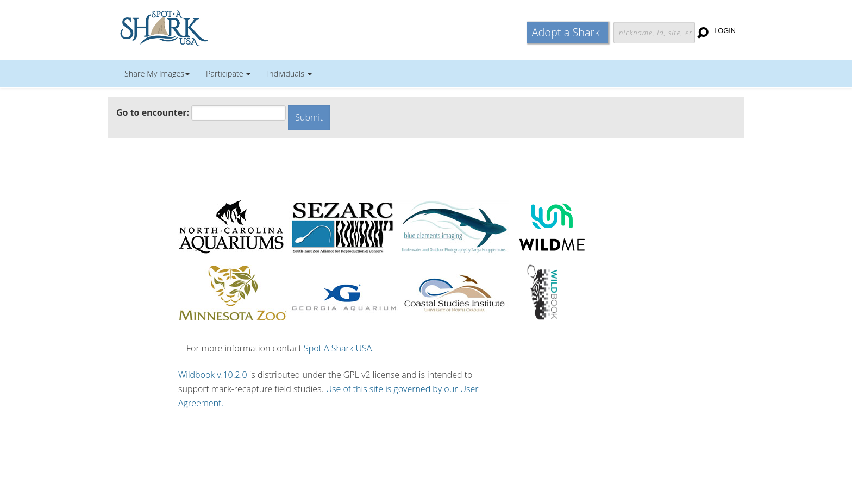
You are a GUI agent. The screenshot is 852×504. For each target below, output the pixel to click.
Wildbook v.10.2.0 (213, 375)
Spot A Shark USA (338, 348)
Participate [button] (228, 74)
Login (725, 31)
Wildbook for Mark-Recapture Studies (211, 27)
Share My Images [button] (157, 74)
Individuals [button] (289, 74)
